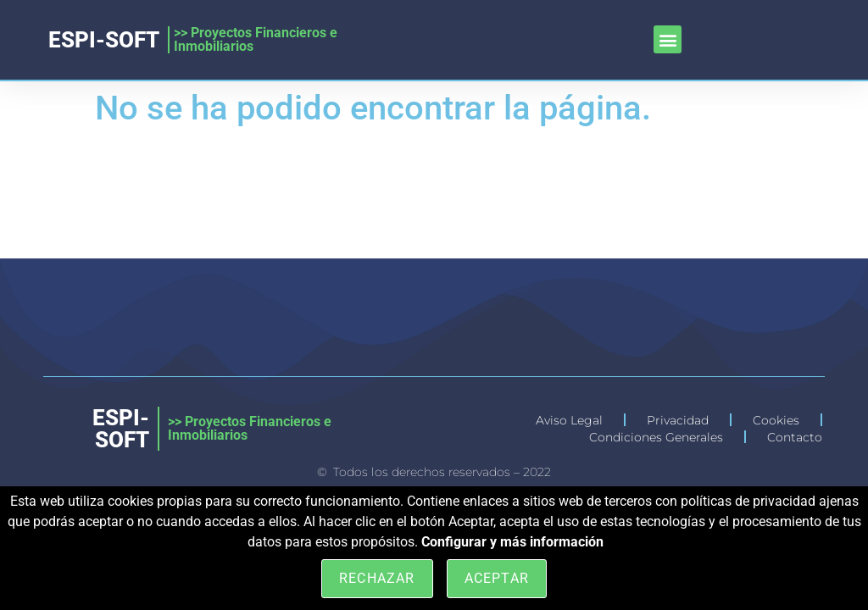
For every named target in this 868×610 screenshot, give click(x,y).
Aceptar (497, 578)
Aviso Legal (569, 420)
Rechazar (377, 578)
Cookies (776, 420)
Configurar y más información (512, 542)
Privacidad (678, 420)
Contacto (795, 437)
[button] (668, 39)
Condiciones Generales (656, 437)
